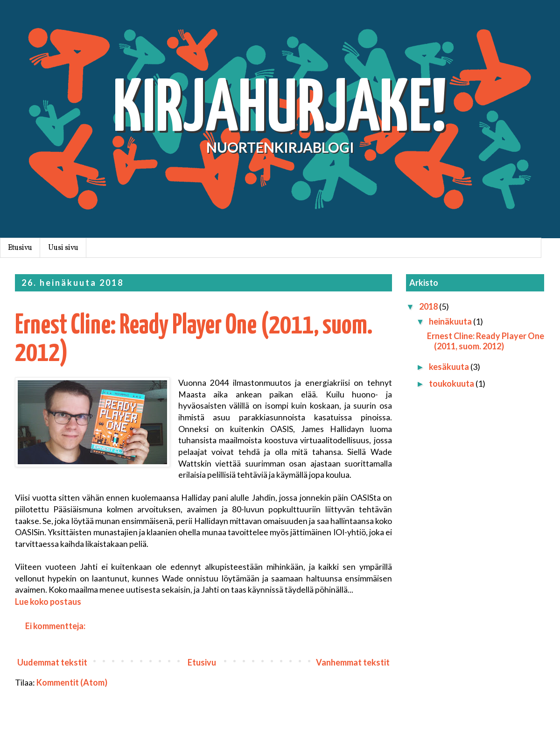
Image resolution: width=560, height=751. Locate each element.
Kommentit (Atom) (72, 682)
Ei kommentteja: (56, 626)
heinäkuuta (451, 321)
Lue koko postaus (48, 602)
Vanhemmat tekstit (353, 662)
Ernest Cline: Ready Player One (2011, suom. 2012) (486, 341)
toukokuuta (452, 383)
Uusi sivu (63, 248)
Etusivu (20, 248)
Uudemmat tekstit (52, 662)
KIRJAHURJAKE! (280, 111)
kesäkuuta (450, 367)
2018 (429, 306)
